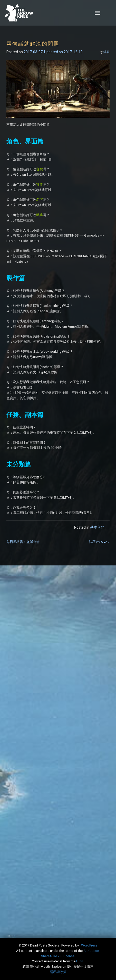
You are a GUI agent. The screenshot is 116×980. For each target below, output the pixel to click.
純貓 (107, 52)
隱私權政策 (58, 972)
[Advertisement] (58, 633)
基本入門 (97, 527)
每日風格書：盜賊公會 (23, 542)
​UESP (80, 961)
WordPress (89, 945)
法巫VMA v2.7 (99, 542)
